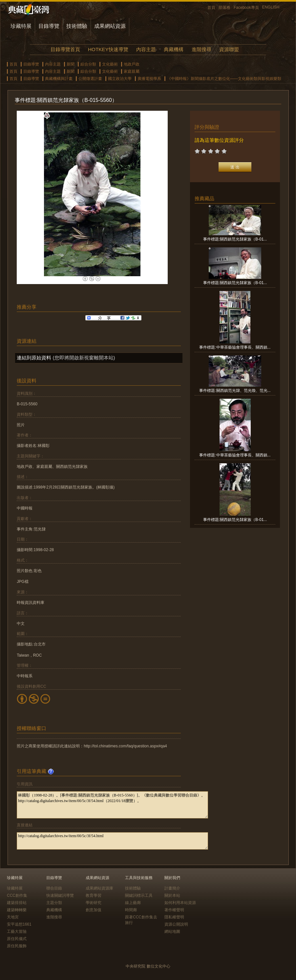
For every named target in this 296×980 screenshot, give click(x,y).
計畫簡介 (172, 888)
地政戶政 (132, 64)
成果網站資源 (110, 26)
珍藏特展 (21, 26)
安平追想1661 (19, 924)
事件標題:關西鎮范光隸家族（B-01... (235, 239)
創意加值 (94, 910)
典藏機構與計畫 (59, 79)
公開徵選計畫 (90, 79)
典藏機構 (174, 49)
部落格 (224, 8)
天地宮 (13, 917)
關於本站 (172, 895)
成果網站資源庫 (99, 888)
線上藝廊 (133, 903)
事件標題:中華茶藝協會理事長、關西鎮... (235, 347)
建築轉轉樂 (17, 910)
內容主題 (146, 49)
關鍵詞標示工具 (139, 895)
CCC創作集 (17, 895)
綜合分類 (88, 64)
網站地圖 (172, 932)
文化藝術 (110, 64)
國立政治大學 (120, 79)
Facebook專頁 (246, 8)
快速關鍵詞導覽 (60, 895)
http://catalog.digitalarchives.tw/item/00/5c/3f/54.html (112, 841)
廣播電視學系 (149, 79)
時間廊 (131, 910)
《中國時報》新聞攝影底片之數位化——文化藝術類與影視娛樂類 (224, 79)
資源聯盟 (229, 49)
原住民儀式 (17, 939)
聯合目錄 (54, 888)
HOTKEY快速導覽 (108, 49)
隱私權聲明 (174, 917)
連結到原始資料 (34, 358)
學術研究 (94, 903)
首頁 (211, 8)
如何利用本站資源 (180, 903)
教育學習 (94, 895)
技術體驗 (77, 26)
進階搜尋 (201, 49)
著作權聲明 (174, 910)
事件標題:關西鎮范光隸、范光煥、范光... (235, 391)
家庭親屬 (132, 71)
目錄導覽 (49, 26)
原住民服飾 (17, 946)
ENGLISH (271, 7)
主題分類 (54, 903)
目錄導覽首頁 (65, 49)
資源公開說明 (176, 924)
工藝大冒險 (17, 932)
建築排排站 (17, 903)
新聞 (71, 64)
